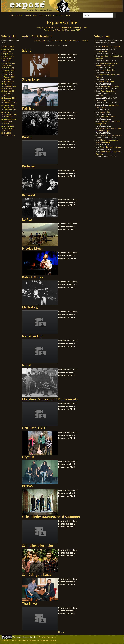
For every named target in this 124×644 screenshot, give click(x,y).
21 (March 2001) (7, 93)
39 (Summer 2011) (8, 135)
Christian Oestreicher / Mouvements (50, 399)
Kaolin (27, 137)
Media (42, 15)
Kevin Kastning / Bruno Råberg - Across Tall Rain (106, 64)
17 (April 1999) (7, 84)
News (35, 15)
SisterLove (103, 51)
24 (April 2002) (7, 100)
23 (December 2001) (9, 98)
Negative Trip (32, 336)
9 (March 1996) (7, 65)
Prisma (27, 486)
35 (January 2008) (8, 126)
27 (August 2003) (8, 107)
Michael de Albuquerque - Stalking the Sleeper (108, 141)
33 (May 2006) (7, 121)
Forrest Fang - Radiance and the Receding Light (108, 129)
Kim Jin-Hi (103, 100)
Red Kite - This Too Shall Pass (111, 135)
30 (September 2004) (9, 114)
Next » (85, 40)
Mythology (30, 307)
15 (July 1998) (6, 79)
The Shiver (30, 603)
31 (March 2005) (7, 117)
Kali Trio (28, 108)
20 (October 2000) (8, 91)
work (19, 637)
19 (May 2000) (7, 89)
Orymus (28, 457)
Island (27, 50)
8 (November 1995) (8, 63)
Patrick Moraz (33, 277)
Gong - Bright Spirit (107, 70)
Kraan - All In (105, 112)
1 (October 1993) (7, 47)
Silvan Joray (31, 79)
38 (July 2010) (6, 133)
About (55, 15)
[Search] (98, 15)
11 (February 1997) (8, 70)
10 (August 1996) (8, 68)
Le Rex (27, 219)
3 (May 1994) (6, 51)
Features (27, 15)
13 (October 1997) (8, 75)
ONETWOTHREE (34, 428)
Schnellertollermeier (38, 546)
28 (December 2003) (9, 110)
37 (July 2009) (6, 131)
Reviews (19, 15)
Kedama (28, 166)
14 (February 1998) (8, 77)
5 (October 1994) (7, 56)
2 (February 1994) (8, 49)
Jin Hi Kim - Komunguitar (110, 86)
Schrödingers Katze (37, 575)
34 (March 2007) (7, 124)
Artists (48, 15)
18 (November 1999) (9, 86)
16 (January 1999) (8, 82)
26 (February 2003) (8, 105)
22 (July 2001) (6, 96)
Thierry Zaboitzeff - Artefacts (111, 147)
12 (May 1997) (7, 72)
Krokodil (28, 195)
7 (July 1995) (6, 61)
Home (11, 15)
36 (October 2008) (8, 128)
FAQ (61, 15)
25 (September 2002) (9, 103)
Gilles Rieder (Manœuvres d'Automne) (51, 517)
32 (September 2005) (9, 119)
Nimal (27, 365)
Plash (101, 96)
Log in (67, 15)
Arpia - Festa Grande (108, 117)
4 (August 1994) (7, 54)
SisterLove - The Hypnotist (110, 47)
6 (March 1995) (7, 58)
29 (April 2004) (7, 112)
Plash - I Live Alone (107, 82)
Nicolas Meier (33, 248)
